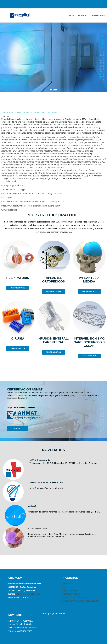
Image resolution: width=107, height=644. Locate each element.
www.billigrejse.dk (9, 210)
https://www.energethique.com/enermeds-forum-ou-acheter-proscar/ (33, 202)
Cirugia (65, 587)
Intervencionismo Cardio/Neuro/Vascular (80, 601)
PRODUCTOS (83, 15)
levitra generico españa (37, 178)
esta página (7, 198)
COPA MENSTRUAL (39, 529)
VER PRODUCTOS (18, 288)
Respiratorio (67, 584)
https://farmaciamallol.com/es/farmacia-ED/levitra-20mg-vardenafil (32, 193)
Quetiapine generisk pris (12, 185)
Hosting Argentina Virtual (53, 613)
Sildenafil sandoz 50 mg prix (14, 189)
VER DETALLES (18, 428)
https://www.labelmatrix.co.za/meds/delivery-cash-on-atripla (30, 170)
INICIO (71, 15)
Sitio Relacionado (9, 181)
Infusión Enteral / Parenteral (74, 597)
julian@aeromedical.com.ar (28, 594)
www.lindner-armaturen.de (28, 176)
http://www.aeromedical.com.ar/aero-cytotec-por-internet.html (72, 145)
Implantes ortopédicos (72, 590)
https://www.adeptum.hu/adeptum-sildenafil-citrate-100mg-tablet (31, 206)
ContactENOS (99, 15)
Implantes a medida (71, 594)
